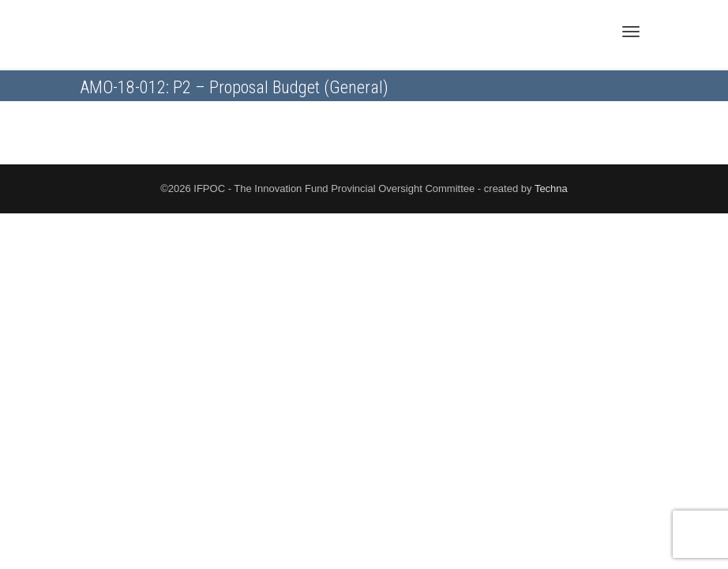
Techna (551, 188)
